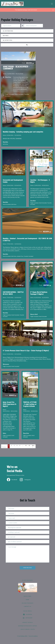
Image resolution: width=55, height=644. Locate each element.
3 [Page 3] (14, 445)
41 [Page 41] (26, 445)
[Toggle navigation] (52, 4)
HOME (27, 600)
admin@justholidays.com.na (28, 626)
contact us (28, 606)
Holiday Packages (28, 603)
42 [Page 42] (29, 445)
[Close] (53, 10)
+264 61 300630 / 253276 (27, 629)
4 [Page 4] (17, 445)
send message (27, 568)
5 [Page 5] (20, 445)
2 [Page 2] (11, 445)
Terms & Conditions (33, 636)
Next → (33, 446)
